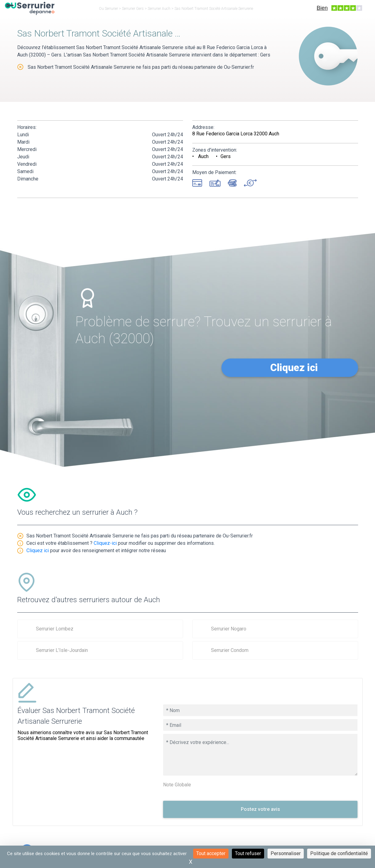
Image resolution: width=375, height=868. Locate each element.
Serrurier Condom (230, 650)
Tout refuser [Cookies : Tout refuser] (248, 853)
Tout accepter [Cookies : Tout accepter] (211, 853)
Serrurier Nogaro (229, 629)
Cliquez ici (294, 368)
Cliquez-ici (105, 543)
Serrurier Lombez (55, 629)
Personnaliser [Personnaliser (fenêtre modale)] (286, 853)
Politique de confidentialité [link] (339, 853)
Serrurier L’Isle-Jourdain (62, 650)
